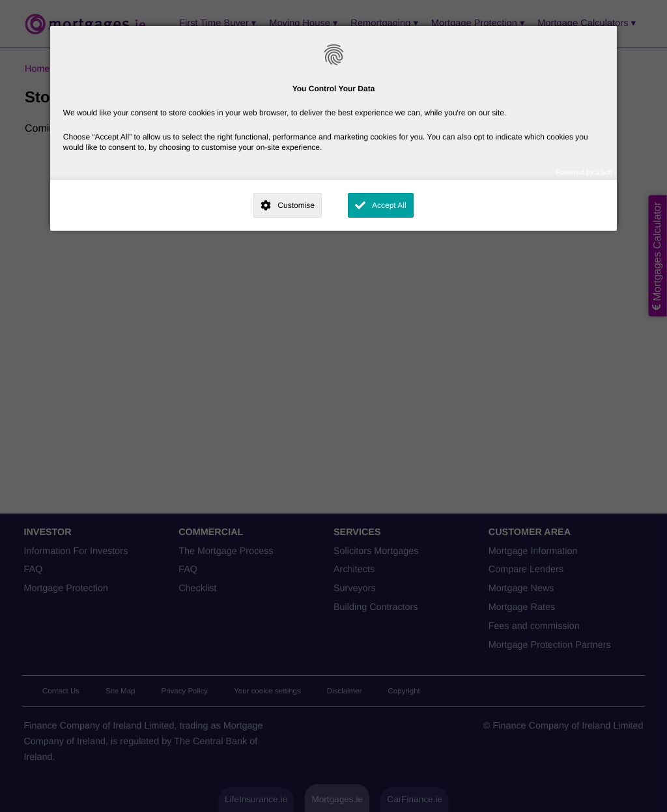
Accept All (389, 205)
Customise (296, 205)
